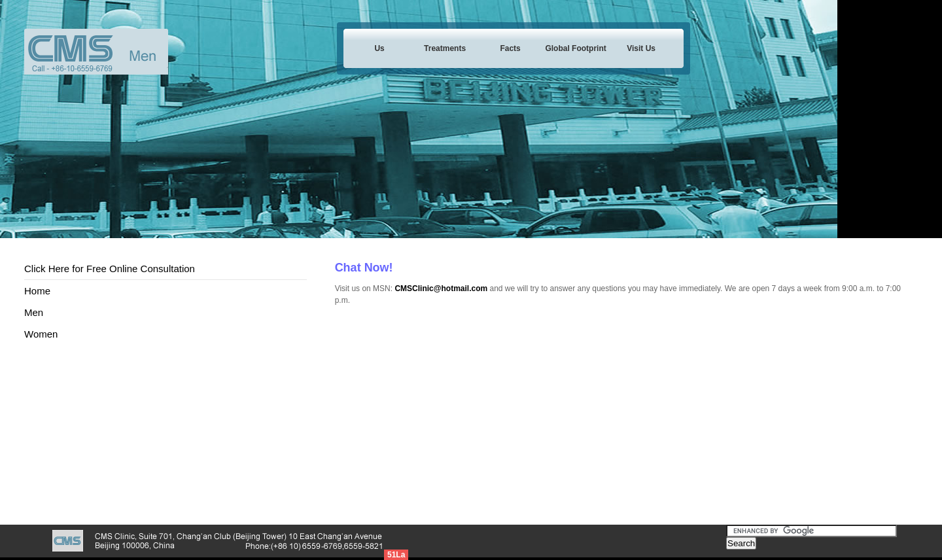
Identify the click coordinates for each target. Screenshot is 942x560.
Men (34, 312)
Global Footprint (575, 48)
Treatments (445, 48)
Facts (510, 48)
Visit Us (641, 48)
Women (41, 334)
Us (379, 48)
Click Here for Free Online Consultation (110, 269)
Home (37, 291)
